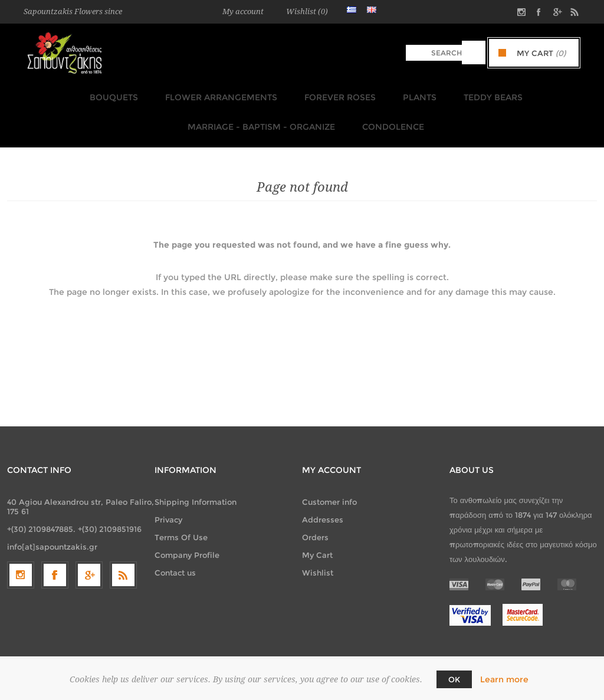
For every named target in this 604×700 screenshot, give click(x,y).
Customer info (329, 488)
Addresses (323, 505)
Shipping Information (196, 488)
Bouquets (117, 94)
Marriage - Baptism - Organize (260, 116)
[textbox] (434, 53)
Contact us (175, 558)
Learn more (504, 679)
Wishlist (318, 558)
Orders (315, 523)
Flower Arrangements (221, 94)
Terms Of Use (181, 523)
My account (243, 11)
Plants (412, 94)
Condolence (388, 116)
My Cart (317, 541)
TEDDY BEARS (482, 94)
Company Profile (187, 541)
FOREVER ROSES (336, 94)
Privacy (168, 505)
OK (454, 679)
